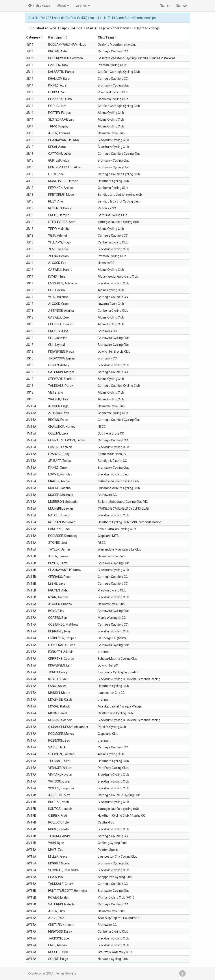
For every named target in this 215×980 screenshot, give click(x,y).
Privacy (71, 973)
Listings (83, 6)
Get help (182, 973)
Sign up (182, 6)
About (63, 6)
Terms (60, 973)
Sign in (165, 6)
